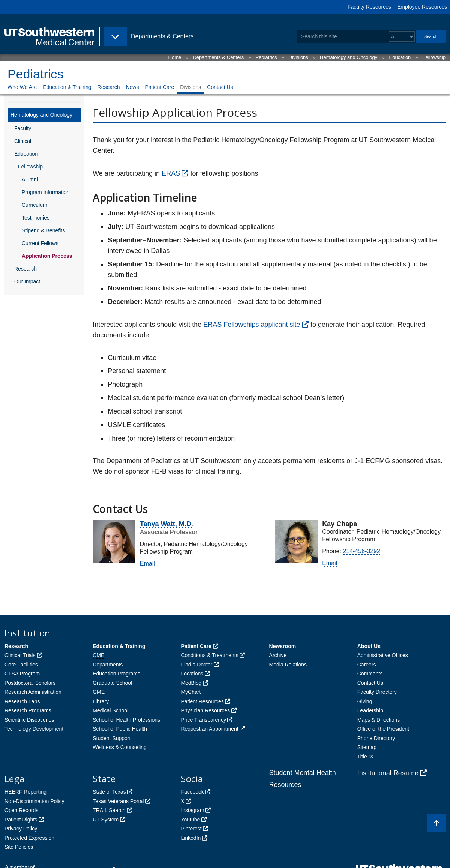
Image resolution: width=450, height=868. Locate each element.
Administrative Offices (383, 655)
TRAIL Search (109, 810)
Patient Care (159, 87)
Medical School (110, 710)
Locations (192, 674)
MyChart (191, 692)
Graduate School (112, 683)
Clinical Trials (20, 655)
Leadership (370, 710)
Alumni (30, 179)
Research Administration (33, 692)
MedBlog (191, 683)
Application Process (47, 256)
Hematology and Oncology (349, 57)
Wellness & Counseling (120, 747)
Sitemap (367, 747)
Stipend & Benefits (43, 230)
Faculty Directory (377, 692)
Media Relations (288, 665)
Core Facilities (21, 665)
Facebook (192, 792)
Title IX (365, 757)
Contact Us (220, 87)
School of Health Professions (126, 720)
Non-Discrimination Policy (34, 801)
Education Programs (116, 674)
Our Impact (27, 281)
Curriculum (34, 205)
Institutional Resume (388, 773)
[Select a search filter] (402, 37)
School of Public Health (120, 729)
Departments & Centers (218, 57)
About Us (369, 646)
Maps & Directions (379, 720)
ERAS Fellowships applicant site (252, 325)
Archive (278, 655)
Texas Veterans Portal (118, 801)
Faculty (23, 128)
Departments (108, 665)
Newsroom (283, 646)
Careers (367, 665)
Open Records (21, 810)
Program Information (46, 192)
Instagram (192, 810)
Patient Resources (202, 701)
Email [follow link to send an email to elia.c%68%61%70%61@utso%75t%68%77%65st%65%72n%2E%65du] (330, 563)
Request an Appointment (209, 729)
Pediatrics (266, 57)
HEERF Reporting (25, 792)
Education (400, 57)
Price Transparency (203, 720)
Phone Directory (376, 738)
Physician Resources (205, 710)
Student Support (112, 738)
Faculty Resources (369, 7)
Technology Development (34, 729)
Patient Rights (21, 820)
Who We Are (22, 87)
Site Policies (19, 847)
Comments (370, 674)
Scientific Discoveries (29, 720)
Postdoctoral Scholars (30, 683)
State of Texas (109, 792)
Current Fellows (40, 243)
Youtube (190, 820)
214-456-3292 (361, 551)
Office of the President (383, 729)
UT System (106, 820)
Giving (365, 701)
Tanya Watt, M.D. (166, 524)
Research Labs (22, 701)
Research (109, 87)
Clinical (23, 141)
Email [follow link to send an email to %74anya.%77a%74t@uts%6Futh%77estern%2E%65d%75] (147, 563)
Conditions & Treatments (209, 655)
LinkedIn (191, 838)
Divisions (298, 57)
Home (175, 57)
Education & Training (67, 87)
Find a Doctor (196, 665)
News (132, 87)
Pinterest (191, 829)
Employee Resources (422, 7)
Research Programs (28, 710)
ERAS (171, 173)
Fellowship (434, 57)
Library (101, 701)
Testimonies (36, 218)
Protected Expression (29, 838)
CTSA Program (22, 674)
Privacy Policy (21, 829)
